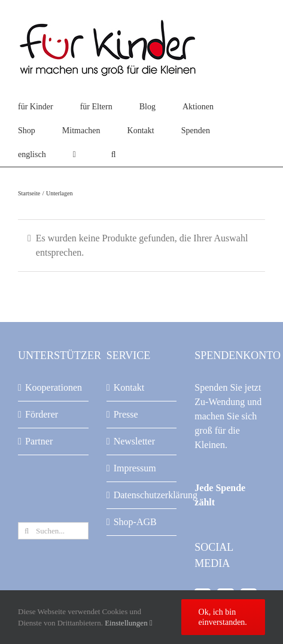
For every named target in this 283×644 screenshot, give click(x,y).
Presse (126, 414)
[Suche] (27, 531)
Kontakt (129, 387)
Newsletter (134, 441)
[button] (114, 155)
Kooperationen (54, 387)
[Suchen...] (53, 531)
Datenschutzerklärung (142, 495)
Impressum (135, 468)
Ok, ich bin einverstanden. (223, 617)
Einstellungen (129, 623)
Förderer (42, 414)
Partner (39, 441)
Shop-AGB (135, 522)
